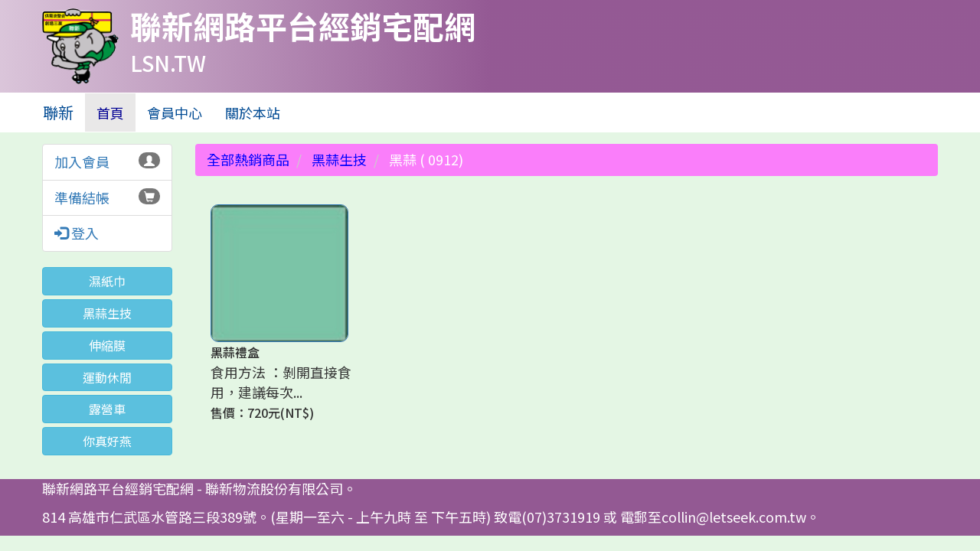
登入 (77, 233)
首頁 (116, 112)
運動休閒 (107, 377)
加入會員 (82, 161)
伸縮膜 (107, 345)
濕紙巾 (107, 281)
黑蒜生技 (107, 313)
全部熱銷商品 (248, 159)
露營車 (107, 409)
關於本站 (253, 112)
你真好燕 (107, 441)
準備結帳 (82, 197)
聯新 (58, 112)
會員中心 (175, 112)
